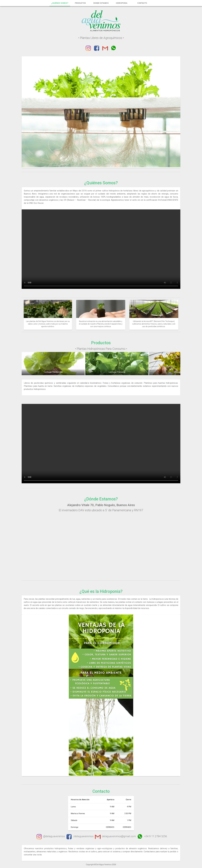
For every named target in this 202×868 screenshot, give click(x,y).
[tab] (60, 3)
